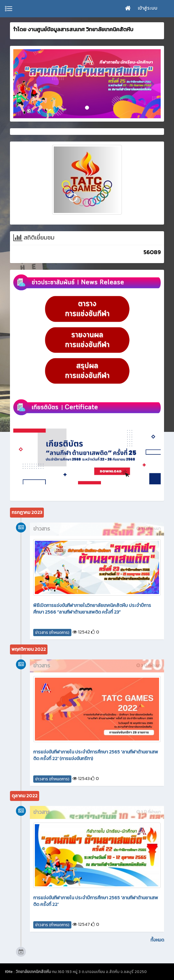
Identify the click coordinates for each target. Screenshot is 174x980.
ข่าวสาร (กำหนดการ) (52, 633)
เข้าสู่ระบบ (148, 8)
